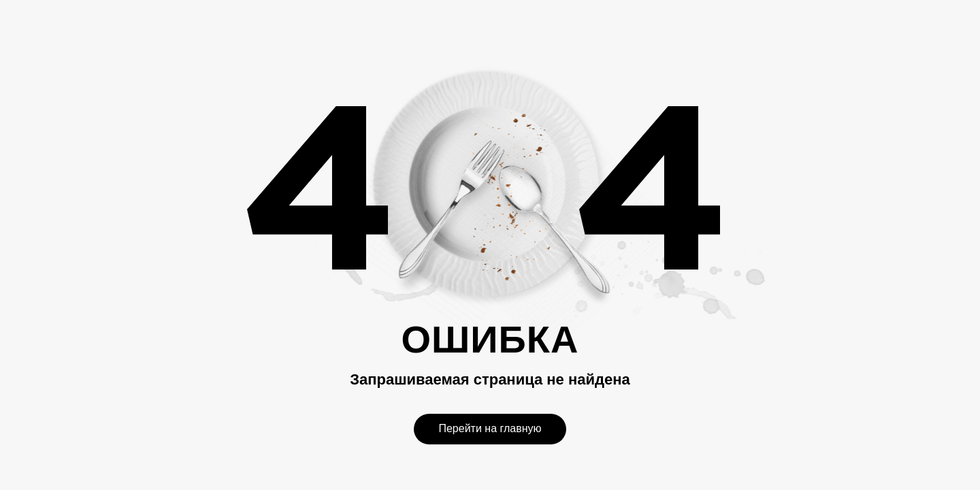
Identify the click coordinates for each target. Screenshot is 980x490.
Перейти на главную (490, 428)
